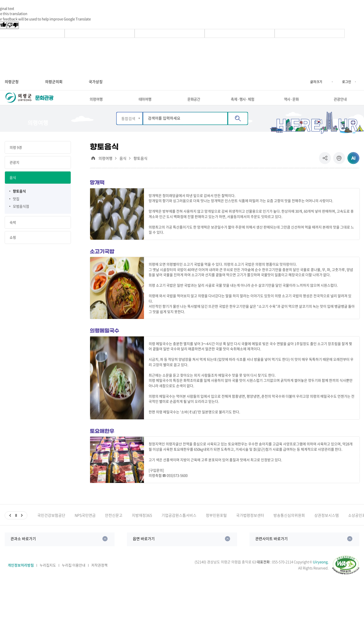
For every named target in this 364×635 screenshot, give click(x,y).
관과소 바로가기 (23, 546)
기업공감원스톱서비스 (179, 523)
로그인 (347, 82)
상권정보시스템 (327, 523)
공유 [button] (326, 166)
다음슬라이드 (22, 523)
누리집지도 (48, 573)
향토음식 (140, 166)
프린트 (339, 166)
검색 (238, 126)
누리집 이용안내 (74, 573)
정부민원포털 (216, 523)
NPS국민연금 (85, 523)
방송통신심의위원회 (289, 523)
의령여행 (105, 166)
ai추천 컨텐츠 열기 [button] (353, 166)
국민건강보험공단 (51, 523)
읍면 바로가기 (144, 546)
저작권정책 (99, 573)
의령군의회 (54, 82)
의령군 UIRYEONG (19, 102)
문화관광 (44, 102)
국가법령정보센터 (250, 523)
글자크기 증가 (307, 82)
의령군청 (12, 82)
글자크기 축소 (326, 82)
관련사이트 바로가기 (271, 546)
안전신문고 (114, 523)
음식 (123, 166)
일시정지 (16, 523)
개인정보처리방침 (21, 573)
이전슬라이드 (10, 523)
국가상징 (96, 82)
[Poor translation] (13, 25)
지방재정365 (142, 523)
